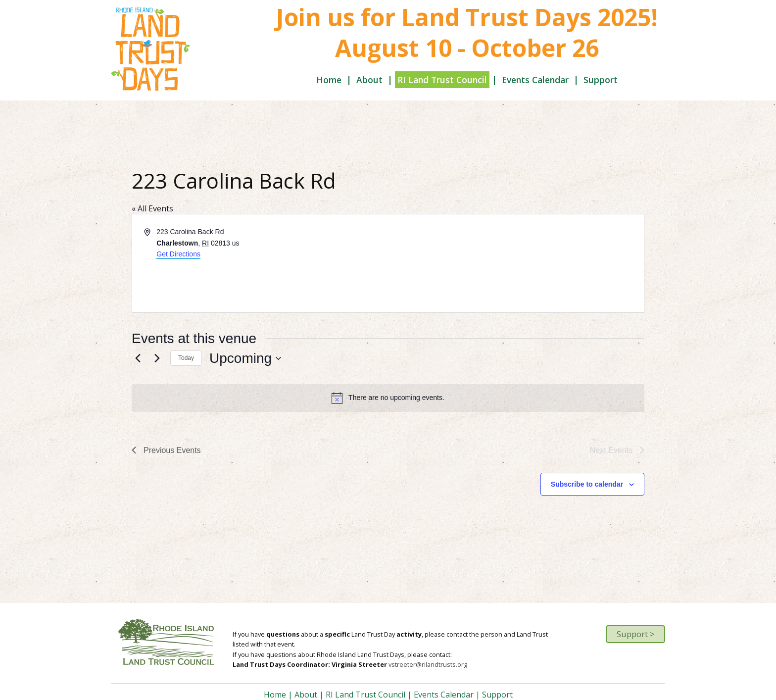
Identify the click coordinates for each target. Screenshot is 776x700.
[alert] (388, 398)
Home (329, 80)
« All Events (152, 208)
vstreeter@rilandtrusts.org (428, 664)
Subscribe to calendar (587, 484)
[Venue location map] (515, 263)
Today (186, 358)
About (369, 80)
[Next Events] (157, 358)
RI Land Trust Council (442, 80)
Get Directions (178, 254)
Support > (636, 634)
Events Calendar (535, 80)
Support (601, 80)
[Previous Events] (138, 358)
